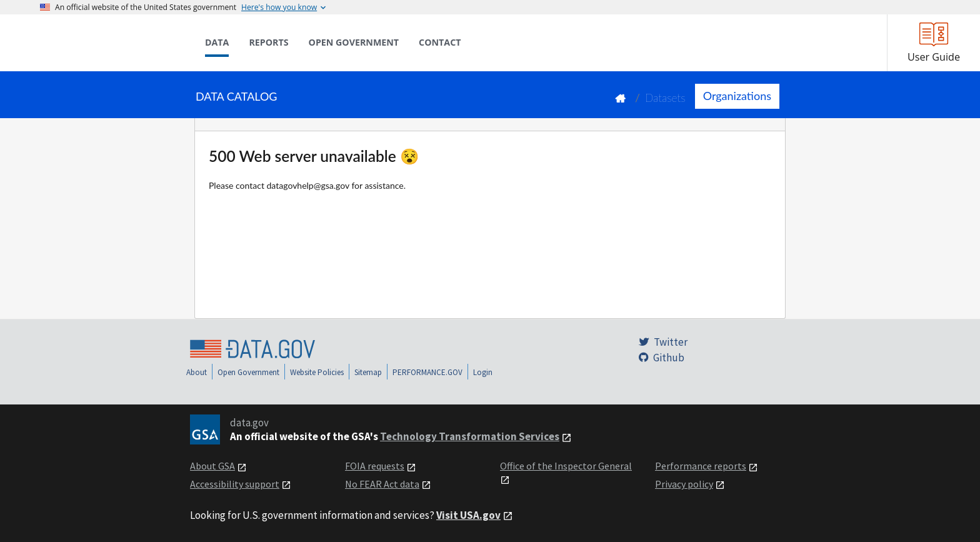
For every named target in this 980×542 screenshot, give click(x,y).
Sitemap (368, 372)
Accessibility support (235, 484)
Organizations (737, 96)
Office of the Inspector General (566, 466)
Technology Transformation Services (470, 436)
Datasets (665, 98)
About (197, 372)
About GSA (212, 466)
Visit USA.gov (468, 515)
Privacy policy (684, 484)
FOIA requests (375, 466)
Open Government (248, 372)
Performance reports (701, 466)
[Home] (102, 43)
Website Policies (317, 372)
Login (483, 372)
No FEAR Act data (382, 484)
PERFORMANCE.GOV (427, 372)
